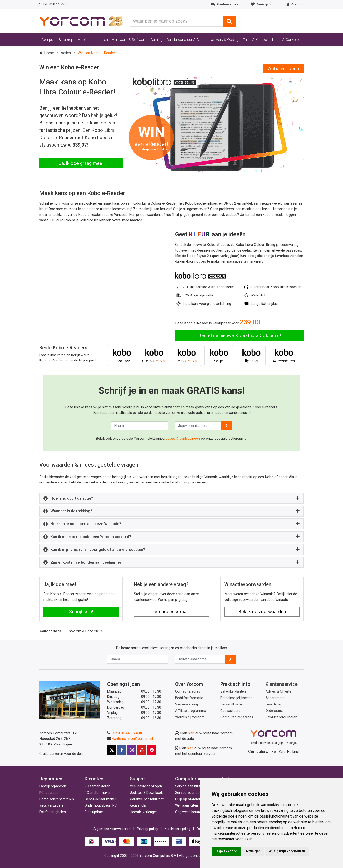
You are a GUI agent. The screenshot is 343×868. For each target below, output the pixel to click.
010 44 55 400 (55, 4)
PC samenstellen (97, 786)
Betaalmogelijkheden (236, 698)
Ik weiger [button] (253, 851)
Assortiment (275, 698)
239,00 (250, 322)
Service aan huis (188, 786)
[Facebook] (122, 750)
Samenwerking (187, 704)
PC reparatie (49, 793)
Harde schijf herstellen (57, 799)
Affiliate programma (191, 711)
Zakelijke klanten (233, 692)
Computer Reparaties (237, 717)
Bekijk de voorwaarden (262, 612)
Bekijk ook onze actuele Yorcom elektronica (131, 439)
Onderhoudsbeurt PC (101, 806)
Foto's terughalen (53, 812)
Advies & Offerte (278, 692)
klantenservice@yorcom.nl (132, 739)
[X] (112, 750)
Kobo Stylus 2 (198, 256)
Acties (66, 53)
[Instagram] (132, 750)
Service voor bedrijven (192, 793)
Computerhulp (190, 779)
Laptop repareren (53, 786)
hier (191, 733)
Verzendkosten (232, 704)
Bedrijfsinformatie (189, 698)
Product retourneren (281, 717)
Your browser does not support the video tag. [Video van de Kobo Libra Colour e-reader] (104, 253)
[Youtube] (142, 750)
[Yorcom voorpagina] (81, 21)
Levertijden (274, 704)
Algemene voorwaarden (112, 829)
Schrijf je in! (81, 612)
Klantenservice (282, 684)
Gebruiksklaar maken (101, 799)
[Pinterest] (152, 750)
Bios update (94, 812)
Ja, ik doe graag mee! (81, 163)
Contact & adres (188, 692)
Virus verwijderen (52, 806)
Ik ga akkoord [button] (226, 851)
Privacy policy (148, 829)
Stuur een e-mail (172, 612)
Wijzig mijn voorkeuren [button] (287, 851)
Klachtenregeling (177, 829)
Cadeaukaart (230, 711)
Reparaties (51, 779)
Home (49, 53)
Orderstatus (275, 711)
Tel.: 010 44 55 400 (127, 733)
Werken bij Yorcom (190, 717)
